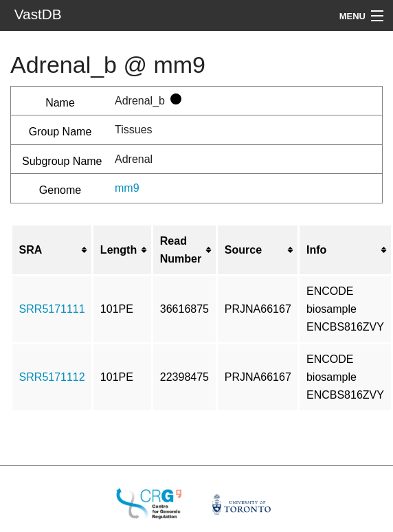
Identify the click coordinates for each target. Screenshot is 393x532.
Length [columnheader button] (119, 250)
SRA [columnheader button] (31, 250)
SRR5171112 (52, 377)
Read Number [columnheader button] (181, 250)
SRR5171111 (52, 309)
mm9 (127, 188)
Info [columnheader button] (316, 250)
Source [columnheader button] (243, 250)
